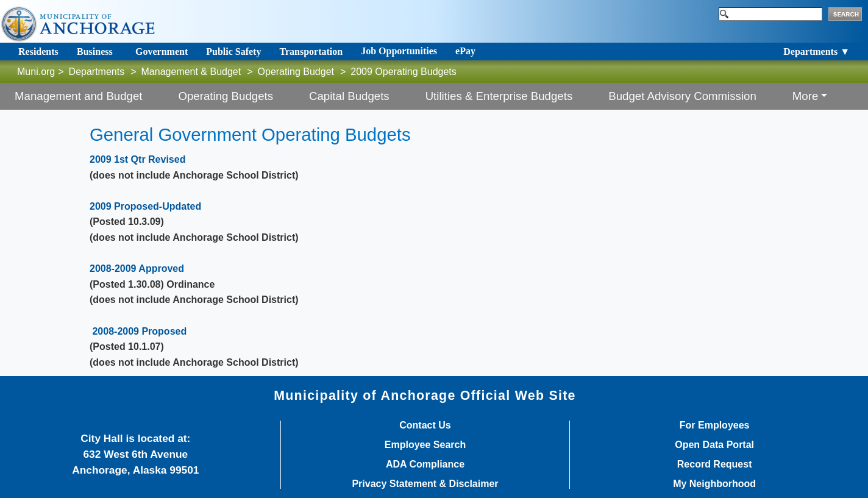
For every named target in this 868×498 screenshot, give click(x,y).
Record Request (715, 464)
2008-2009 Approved (137, 269)
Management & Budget (191, 72)
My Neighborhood (714, 484)
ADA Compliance (425, 464)
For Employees (715, 425)
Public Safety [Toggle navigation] (233, 52)
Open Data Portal (714, 445)
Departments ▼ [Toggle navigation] (816, 52)
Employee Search (425, 445)
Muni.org (36, 72)
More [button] (806, 96)
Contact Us (425, 425)
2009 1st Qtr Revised (137, 159)
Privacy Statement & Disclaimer (425, 484)
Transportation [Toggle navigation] (311, 52)
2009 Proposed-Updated (145, 206)
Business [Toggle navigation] (95, 52)
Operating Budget (296, 72)
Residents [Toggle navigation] (38, 52)
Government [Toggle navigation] (162, 52)
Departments (97, 72)
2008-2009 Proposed (139, 331)
